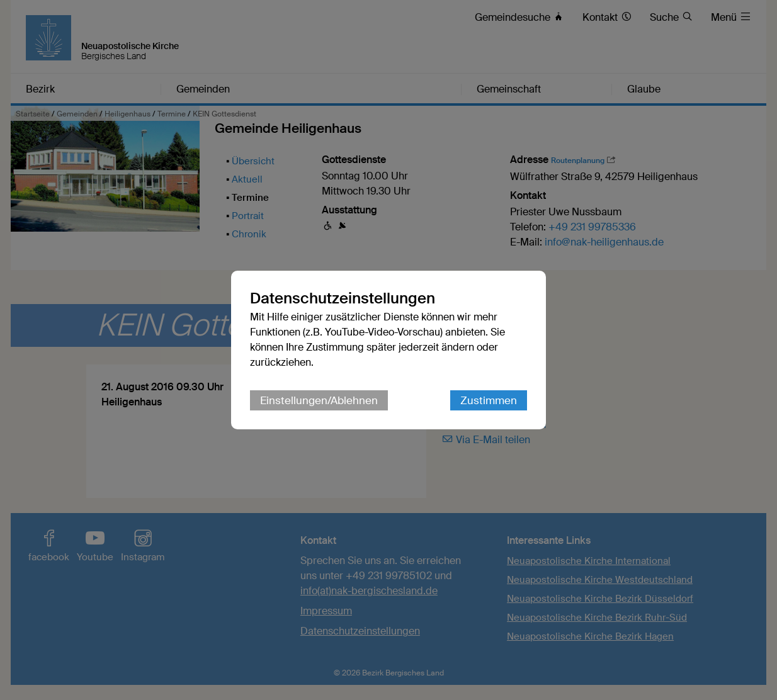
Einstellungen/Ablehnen (319, 400)
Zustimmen (489, 400)
